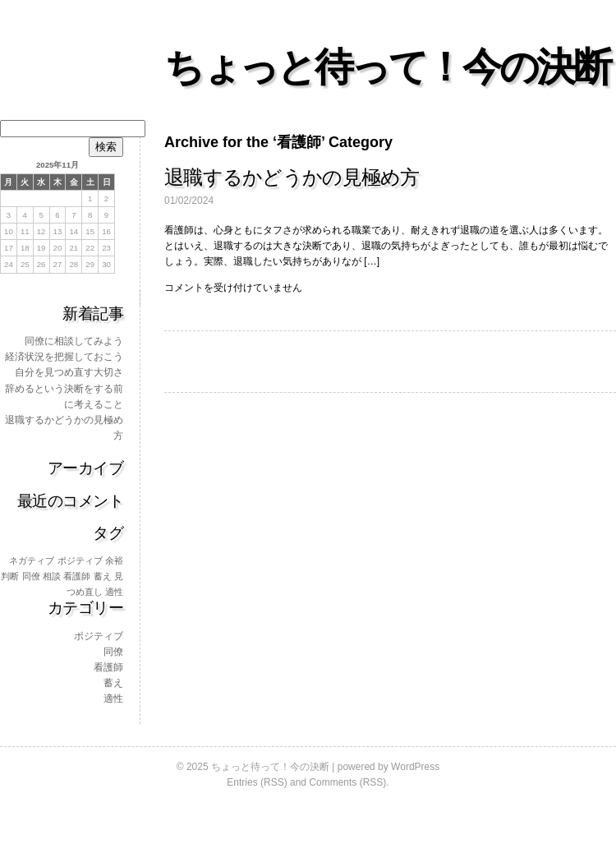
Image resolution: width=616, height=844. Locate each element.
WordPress (415, 767)
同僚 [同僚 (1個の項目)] (31, 576)
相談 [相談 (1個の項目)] (52, 576)
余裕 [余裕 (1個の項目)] (114, 560)
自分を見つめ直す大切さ (69, 372)
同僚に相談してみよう (74, 341)
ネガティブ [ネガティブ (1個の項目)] (32, 560)
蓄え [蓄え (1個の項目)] (103, 576)
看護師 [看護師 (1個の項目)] (77, 576)
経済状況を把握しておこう (64, 357)
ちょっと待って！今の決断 (387, 67)
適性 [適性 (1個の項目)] (114, 592)
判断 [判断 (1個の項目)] (10, 576)
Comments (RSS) (347, 782)
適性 (113, 699)
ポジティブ (99, 636)
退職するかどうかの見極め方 (292, 177)
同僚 (113, 652)
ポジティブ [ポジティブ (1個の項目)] (80, 560)
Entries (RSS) (257, 782)
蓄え (113, 683)
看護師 (108, 667)
